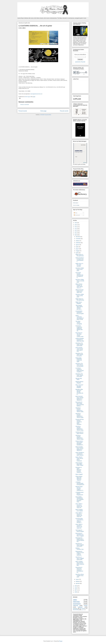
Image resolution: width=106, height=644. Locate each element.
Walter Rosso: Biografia (79, 303)
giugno (78, 249)
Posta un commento (25, 104)
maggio (78, 251)
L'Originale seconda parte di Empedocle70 (80, 483)
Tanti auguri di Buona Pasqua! (80, 531)
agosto (78, 245)
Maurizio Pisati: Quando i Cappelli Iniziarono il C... (80, 488)
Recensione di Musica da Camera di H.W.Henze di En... (79, 570)
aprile (77, 253)
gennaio (78, 583)
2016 (76, 223)
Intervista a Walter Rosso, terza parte (80, 269)
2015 (76, 225)
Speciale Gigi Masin (79, 379)
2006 (76, 592)
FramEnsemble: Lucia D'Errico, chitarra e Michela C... (79, 520)
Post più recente (23, 111)
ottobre (78, 241)
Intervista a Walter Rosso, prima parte (80, 296)
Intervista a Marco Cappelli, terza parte (80, 576)
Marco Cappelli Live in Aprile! (79, 510)
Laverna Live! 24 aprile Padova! (79, 433)
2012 (76, 231)
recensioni (77, 604)
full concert (83, 608)
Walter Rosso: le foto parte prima (80, 299)
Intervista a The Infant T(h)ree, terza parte (79, 355)
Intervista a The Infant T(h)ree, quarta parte (79, 344)
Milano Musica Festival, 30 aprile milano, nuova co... (79, 286)
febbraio (78, 581)
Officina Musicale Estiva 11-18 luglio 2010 (79, 291)
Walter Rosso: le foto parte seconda (79, 265)
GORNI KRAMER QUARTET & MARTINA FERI (80, 340)
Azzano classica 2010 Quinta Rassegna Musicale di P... (80, 443)
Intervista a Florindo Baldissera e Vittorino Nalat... (80, 410)
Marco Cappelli (79, 474)
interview (75, 608)
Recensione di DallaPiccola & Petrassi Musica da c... (80, 540)
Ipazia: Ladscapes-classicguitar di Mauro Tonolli (80, 317)
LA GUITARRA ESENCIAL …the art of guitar (80, 312)
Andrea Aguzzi (28, 97)
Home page (43, 111)
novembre (78, 239)
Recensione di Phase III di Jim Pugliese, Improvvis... (80, 553)
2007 (76, 590)
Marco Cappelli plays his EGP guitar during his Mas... (80, 563)
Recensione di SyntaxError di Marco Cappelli (80, 535)
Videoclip (76, 606)
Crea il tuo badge (76, 205)
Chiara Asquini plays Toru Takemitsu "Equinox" (79, 478)
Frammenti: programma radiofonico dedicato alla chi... (79, 328)
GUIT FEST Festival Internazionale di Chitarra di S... (79, 275)
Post (76, 213)
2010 (76, 235)
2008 (76, 588)
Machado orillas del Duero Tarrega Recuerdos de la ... (79, 392)
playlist (83, 610)
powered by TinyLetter (80, 62)
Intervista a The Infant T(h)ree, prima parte (79, 375)
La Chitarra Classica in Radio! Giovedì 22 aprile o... (80, 370)
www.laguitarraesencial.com (36, 94)
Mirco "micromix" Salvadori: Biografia (79, 386)
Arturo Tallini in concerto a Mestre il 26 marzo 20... (79, 506)
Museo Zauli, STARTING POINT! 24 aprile (79, 360)
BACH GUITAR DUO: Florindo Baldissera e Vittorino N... (79, 398)
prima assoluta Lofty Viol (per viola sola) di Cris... (79, 349)
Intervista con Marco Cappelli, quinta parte (80, 545)
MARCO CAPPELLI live (80, 549)
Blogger (61, 641)
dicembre (78, 237)
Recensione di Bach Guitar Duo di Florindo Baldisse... (80, 404)
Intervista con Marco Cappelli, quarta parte (80, 558)
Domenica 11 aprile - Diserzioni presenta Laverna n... (79, 470)
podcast (80, 607)
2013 (76, 229)
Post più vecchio (64, 111)
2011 (76, 233)
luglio (77, 247)
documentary (76, 610)
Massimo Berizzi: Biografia (79, 382)
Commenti (77, 215)
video (75, 600)
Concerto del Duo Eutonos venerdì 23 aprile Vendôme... (80, 422)
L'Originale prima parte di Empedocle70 (79, 494)
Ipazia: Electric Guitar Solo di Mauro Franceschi (79, 459)
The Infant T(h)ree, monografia (79, 323)
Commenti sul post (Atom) (46, 115)
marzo (77, 579)
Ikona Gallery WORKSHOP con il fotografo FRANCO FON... (80, 499)
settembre (78, 243)
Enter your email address (80, 54)
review (86, 606)
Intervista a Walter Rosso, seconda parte (80, 281)
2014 (76, 227)
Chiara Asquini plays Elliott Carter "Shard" (79, 464)
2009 (76, 586)
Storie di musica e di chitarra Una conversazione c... (80, 260)
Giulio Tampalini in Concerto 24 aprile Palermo (80, 454)
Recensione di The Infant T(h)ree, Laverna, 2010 (79, 335)
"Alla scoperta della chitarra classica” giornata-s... (79, 307)
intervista (76, 602)
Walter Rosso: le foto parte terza (80, 255)
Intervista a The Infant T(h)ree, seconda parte (79, 365)
